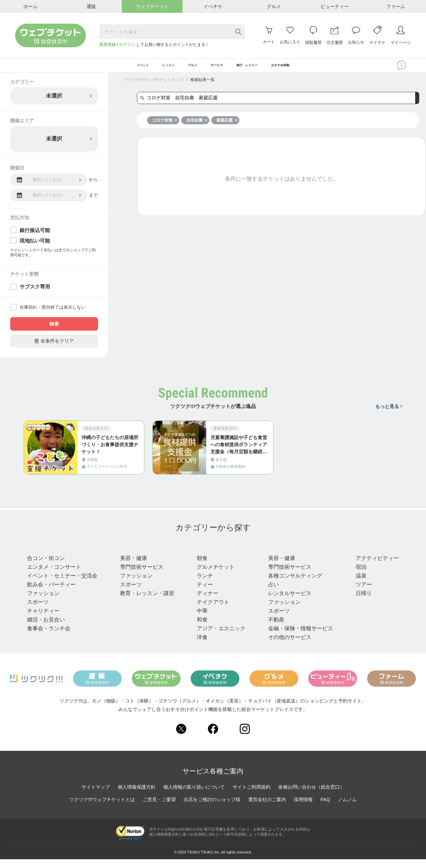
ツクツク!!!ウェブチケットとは (102, 808)
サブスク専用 (35, 293)
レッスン (133, 554)
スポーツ (38, 611)
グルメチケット (214, 576)
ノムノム (347, 808)
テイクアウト (211, 611)
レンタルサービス (287, 602)
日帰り (360, 602)
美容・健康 (133, 567)
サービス (279, 554)
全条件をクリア (54, 347)
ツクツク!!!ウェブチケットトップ (153, 85)
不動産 (273, 628)
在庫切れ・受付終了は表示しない (53, 313)
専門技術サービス (141, 576)
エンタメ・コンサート (54, 576)
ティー (203, 593)
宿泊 (357, 576)
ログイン (127, 45)
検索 (54, 330)
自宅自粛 (197, 126)
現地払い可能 (35, 246)
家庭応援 (227, 126)
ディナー (206, 602)
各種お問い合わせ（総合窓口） (311, 796)
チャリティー (43, 620)
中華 (200, 620)
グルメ (205, 554)
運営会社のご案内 (267, 808)
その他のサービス (287, 646)
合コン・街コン (46, 567)
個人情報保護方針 (137, 796)
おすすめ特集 (314, 68)
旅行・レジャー (375, 554)
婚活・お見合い (46, 628)
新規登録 (108, 45)
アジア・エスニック (219, 637)
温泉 (357, 584)
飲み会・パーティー (51, 593)
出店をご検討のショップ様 (212, 808)
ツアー (360, 593)
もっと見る (388, 412)
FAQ (325, 808)
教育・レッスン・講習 (146, 602)
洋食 (200, 646)
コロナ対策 (165, 126)
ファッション (43, 602)
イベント (41, 554)
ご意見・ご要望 (159, 808)
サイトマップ (96, 796)
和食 (200, 628)
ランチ (203, 584)
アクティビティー (373, 567)
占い (270, 593)
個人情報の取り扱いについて (194, 796)
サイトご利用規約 (252, 796)
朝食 (200, 567)
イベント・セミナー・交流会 (62, 584)
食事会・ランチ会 (49, 637)
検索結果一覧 (203, 85)
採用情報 (303, 808)
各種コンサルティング (292, 584)
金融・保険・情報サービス (298, 637)
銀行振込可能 (35, 236)
